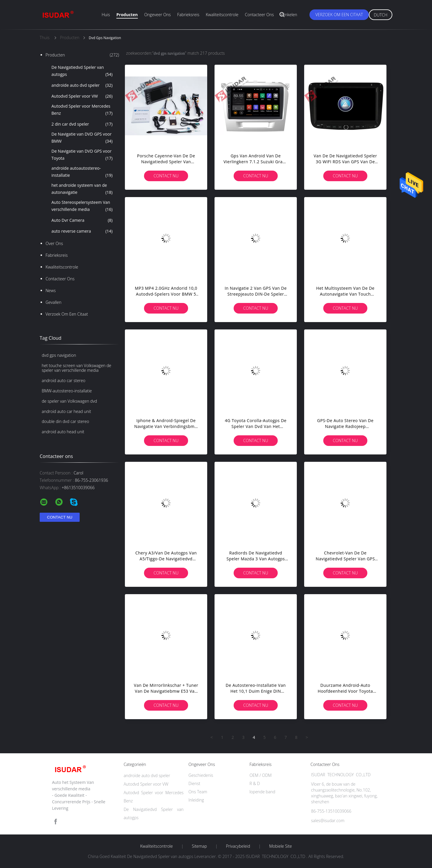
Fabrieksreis (188, 15)
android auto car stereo (63, 380)
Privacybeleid (238, 846)
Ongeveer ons (158, 15)
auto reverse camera (82, 231)
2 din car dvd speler (82, 124)
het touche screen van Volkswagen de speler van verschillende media (77, 368)
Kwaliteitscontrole (222, 15)
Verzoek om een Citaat (339, 15)
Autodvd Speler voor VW (82, 96)
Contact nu (166, 176)
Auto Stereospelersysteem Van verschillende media (82, 206)
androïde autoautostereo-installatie (82, 172)
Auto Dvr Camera (82, 220)
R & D (255, 783)
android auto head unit (63, 432)
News (51, 290)
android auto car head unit (66, 411)
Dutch (381, 15)
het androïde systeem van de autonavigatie (82, 189)
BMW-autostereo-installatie (67, 391)
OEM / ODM (261, 775)
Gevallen (53, 302)
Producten (127, 15)
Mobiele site (281, 846)
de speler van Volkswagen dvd (69, 401)
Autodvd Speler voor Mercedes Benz (82, 110)
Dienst (194, 783)
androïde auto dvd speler (82, 85)
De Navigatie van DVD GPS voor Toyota (82, 155)
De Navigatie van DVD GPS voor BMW (82, 138)
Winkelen (289, 15)
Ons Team (198, 792)
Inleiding (196, 800)
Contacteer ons (259, 15)
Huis (106, 15)
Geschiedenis (201, 775)
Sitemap (199, 846)
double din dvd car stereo (65, 421)
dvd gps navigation (59, 355)
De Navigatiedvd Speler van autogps (82, 71)
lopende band (262, 792)
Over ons (54, 243)
